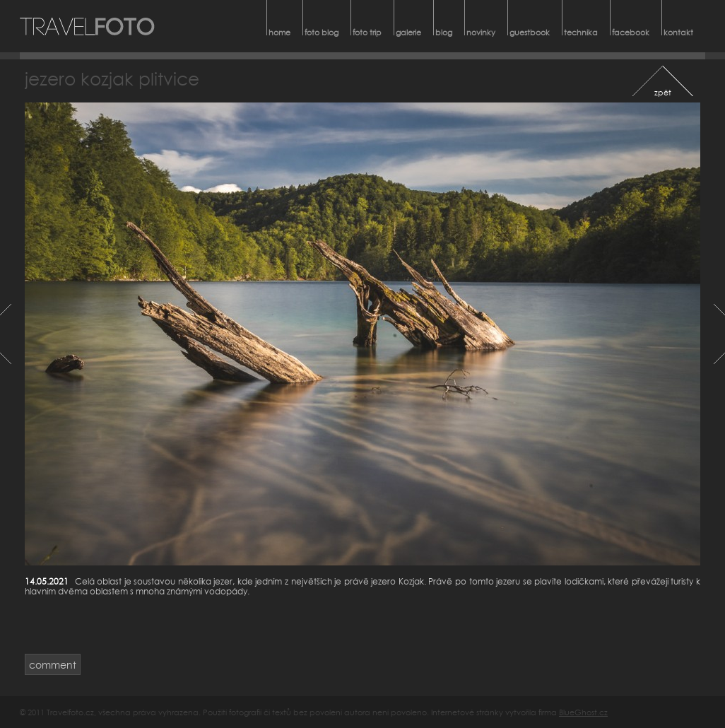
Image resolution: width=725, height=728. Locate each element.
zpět (663, 92)
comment (53, 665)
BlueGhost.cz (583, 712)
